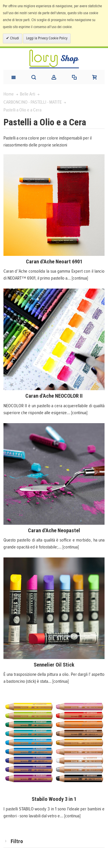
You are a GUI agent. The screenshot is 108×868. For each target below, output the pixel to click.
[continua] (80, 278)
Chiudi (14, 38)
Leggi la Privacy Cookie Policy (47, 38)
